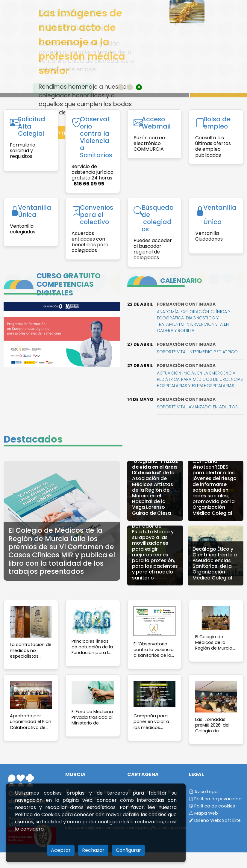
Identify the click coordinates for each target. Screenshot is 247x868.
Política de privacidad (215, 799)
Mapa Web (203, 813)
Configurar (128, 850)
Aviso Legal (204, 792)
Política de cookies (212, 806)
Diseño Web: (215, 820)
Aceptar (61, 850)
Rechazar (93, 850)
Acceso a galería (59, 133)
